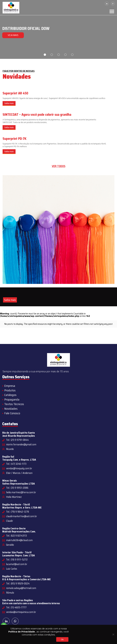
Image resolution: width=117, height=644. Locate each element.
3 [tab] (59, 55)
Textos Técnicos (14, 404)
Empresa (10, 386)
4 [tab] (65, 55)
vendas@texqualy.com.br (19, 468)
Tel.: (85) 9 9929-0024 (18, 583)
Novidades (11, 409)
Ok (62, 640)
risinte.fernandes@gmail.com (21, 444)
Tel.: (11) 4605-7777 (16, 607)
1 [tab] (45, 55)
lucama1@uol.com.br (17, 564)
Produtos (10, 390)
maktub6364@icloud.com (19, 540)
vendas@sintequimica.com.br (21, 612)
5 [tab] (72, 55)
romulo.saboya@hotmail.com (21, 588)
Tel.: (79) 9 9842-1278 (18, 512)
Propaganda (12, 399)
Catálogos (10, 395)
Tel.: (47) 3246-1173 (16, 464)
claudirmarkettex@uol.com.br (21, 516)
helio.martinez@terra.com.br (21, 492)
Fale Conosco (12, 413)
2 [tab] (52, 55)
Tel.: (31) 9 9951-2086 (17, 488)
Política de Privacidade (22, 632)
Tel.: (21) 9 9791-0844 (17, 440)
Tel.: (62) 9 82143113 (16, 536)
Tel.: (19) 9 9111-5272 (17, 560)
